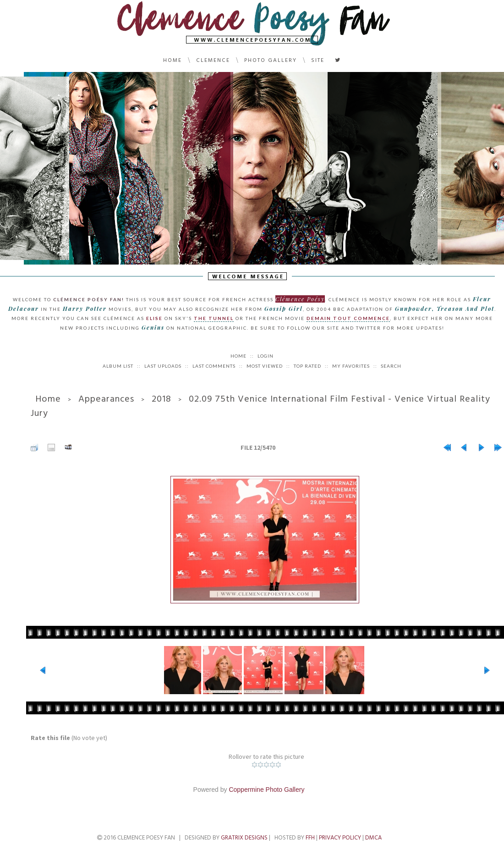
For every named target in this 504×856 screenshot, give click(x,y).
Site (318, 60)
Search (391, 366)
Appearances (106, 399)
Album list (118, 366)
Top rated (307, 366)
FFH (310, 838)
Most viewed (265, 366)
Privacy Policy (340, 838)
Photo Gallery (271, 60)
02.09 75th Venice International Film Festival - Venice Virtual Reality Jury (260, 406)
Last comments (214, 366)
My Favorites (351, 366)
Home (173, 60)
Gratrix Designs (244, 838)
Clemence (213, 60)
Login (266, 356)
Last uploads (163, 366)
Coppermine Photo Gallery (266, 790)
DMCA (373, 838)
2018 (162, 399)
